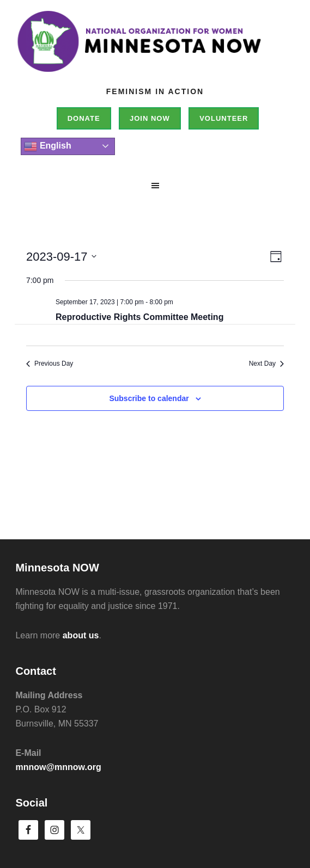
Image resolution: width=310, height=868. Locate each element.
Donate (84, 118)
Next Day (266, 364)
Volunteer (224, 118)
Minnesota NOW (155, 49)
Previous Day (50, 364)
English (47, 146)
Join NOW (150, 118)
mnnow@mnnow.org (58, 767)
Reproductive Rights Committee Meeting (139, 317)
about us (81, 635)
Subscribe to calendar (149, 398)
